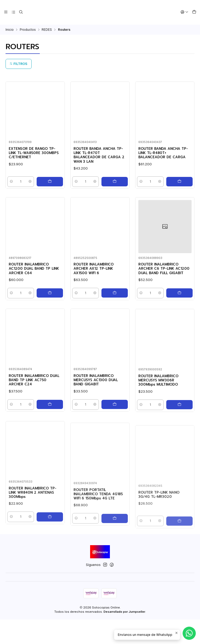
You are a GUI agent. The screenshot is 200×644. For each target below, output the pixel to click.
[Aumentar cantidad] (31, 185)
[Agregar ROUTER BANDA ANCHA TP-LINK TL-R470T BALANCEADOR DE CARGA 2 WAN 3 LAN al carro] (115, 185)
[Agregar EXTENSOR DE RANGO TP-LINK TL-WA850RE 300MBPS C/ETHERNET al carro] (50, 185)
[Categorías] (13, 12)
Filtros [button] (18, 63)
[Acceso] (186, 12)
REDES (47, 29)
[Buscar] (20, 12)
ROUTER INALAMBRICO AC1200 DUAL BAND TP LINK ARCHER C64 (33, 298)
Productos (28, 29)
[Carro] (194, 12)
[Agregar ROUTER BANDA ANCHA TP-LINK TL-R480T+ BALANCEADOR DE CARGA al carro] (180, 185)
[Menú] (6, 12)
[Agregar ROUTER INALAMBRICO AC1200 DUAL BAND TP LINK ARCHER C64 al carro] (50, 329)
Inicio (10, 29)
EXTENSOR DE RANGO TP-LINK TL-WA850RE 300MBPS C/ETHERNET (32, 154)
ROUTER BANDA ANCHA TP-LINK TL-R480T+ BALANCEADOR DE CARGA (163, 157)
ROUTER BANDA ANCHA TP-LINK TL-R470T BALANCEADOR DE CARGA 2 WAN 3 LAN (98, 157)
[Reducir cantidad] (13, 185)
